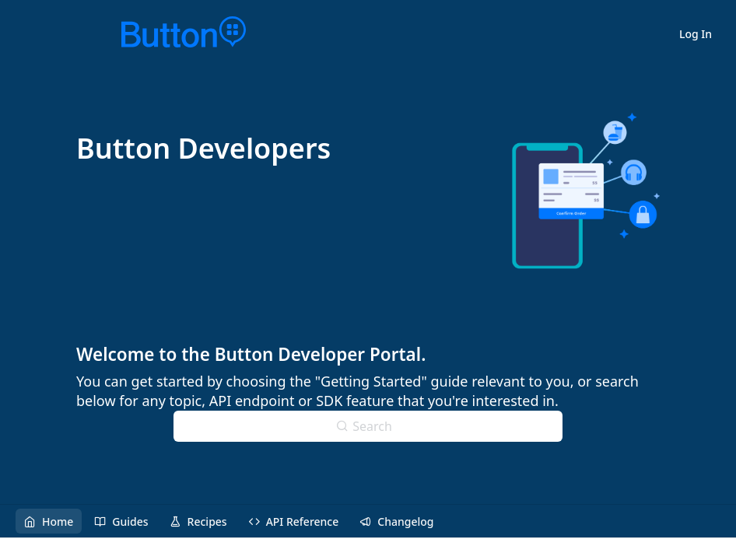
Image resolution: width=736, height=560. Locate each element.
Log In (696, 34)
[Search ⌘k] (368, 426)
